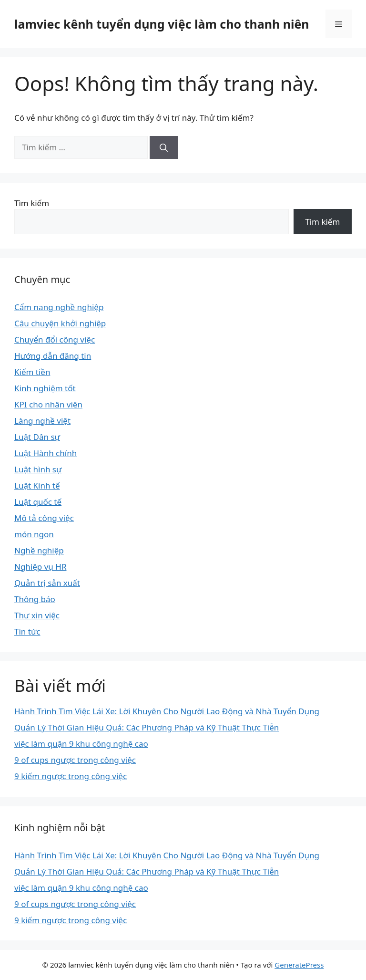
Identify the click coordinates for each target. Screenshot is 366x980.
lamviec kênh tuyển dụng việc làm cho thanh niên (162, 24)
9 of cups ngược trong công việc (75, 760)
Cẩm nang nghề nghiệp (59, 307)
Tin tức (27, 631)
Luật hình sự (38, 469)
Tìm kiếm (32, 203)
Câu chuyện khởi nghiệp (60, 323)
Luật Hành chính (46, 453)
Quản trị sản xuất (47, 583)
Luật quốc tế (38, 502)
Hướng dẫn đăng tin (53, 356)
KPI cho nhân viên (48, 404)
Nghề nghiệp (39, 550)
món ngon (34, 534)
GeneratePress (299, 965)
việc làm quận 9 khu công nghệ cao (81, 744)
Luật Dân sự (37, 437)
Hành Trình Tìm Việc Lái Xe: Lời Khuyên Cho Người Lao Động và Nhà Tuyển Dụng (167, 711)
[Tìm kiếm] (164, 147)
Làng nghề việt (42, 421)
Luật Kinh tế (37, 485)
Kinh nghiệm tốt (45, 388)
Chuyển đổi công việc (55, 339)
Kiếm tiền (32, 372)
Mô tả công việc (44, 518)
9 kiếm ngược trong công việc (71, 776)
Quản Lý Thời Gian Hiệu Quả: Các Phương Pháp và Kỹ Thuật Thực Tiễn (147, 727)
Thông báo (35, 599)
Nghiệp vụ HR (40, 567)
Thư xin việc (37, 615)
